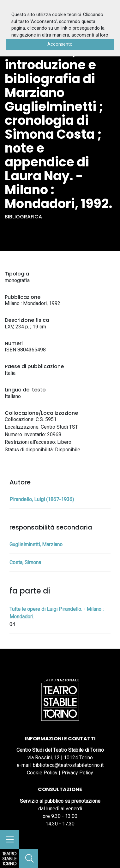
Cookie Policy (42, 773)
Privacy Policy (77, 773)
